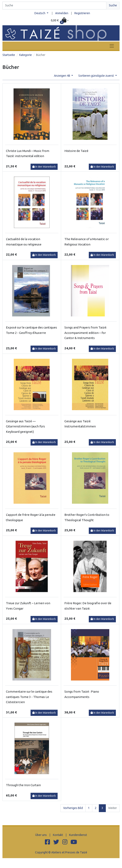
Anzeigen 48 (62, 76)
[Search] (54, 6)
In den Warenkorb (44, 167)
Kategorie (26, 55)
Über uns (41, 835)
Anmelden (62, 13)
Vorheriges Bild (73, 808)
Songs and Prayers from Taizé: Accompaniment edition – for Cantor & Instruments (86, 333)
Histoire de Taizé (76, 151)
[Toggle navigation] (112, 46)
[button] (60, 20)
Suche (113, 5)
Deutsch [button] (40, 13)
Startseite (9, 55)
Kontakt (58, 835)
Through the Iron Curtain (23, 785)
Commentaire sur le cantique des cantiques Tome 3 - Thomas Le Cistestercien (29, 697)
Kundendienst (78, 835)
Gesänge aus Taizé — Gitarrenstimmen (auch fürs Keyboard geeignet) (25, 426)
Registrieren (82, 13)
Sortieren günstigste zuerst (96, 76)
